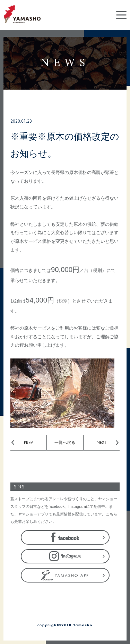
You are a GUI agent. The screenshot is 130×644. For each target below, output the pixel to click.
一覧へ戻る (65, 442)
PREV (28, 442)
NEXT (101, 442)
